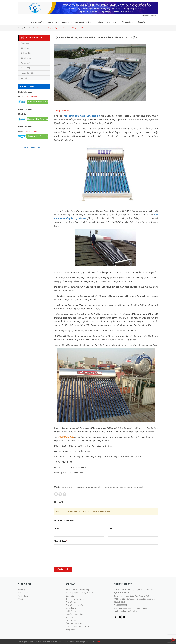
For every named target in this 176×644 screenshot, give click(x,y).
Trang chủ (37, 22)
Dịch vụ (67, 22)
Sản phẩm (53, 22)
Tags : (57, 487)
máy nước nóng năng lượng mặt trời (88, 487)
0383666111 (33, 114)
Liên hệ (141, 22)
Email (110, 528)
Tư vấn (99, 22)
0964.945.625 (32, 97)
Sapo (98, 642)
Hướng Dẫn (126, 22)
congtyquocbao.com (31, 147)
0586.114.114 (31, 131)
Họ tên (57, 528)
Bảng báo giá (83, 22)
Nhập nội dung (61, 541)
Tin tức (111, 22)
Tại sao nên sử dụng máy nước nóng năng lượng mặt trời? (124, 487)
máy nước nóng (67, 487)
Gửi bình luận (63, 569)
